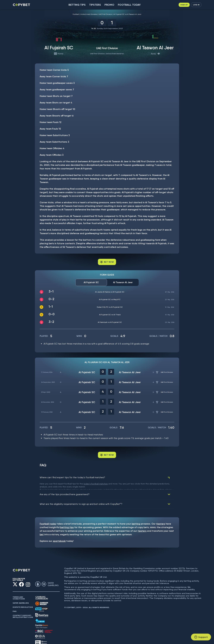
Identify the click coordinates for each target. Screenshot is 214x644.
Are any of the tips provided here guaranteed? (65, 487)
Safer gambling (21, 596)
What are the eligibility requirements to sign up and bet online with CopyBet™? (81, 497)
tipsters (161, 516)
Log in (196, 5)
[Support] (201, 637)
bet (42, 527)
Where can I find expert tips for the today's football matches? (72, 477)
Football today (129, 5)
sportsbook (59, 534)
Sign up (184, 5)
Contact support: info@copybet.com (23, 609)
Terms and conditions (19, 591)
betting (136, 516)
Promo (109, 5)
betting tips (67, 520)
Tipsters (95, 5)
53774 (182, 561)
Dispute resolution (23, 600)
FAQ (15, 604)
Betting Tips (77, 5)
